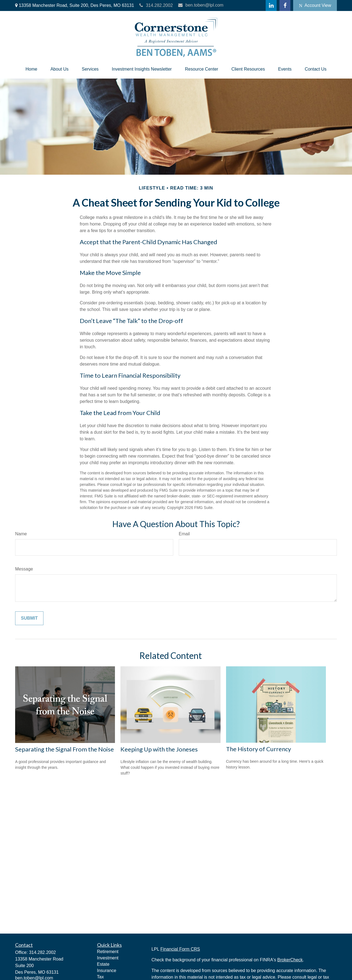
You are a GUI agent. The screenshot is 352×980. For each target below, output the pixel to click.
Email (184, 534)
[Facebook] (285, 5)
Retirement (108, 952)
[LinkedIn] (271, 5)
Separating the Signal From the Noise (64, 749)
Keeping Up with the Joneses (159, 749)
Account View (315, 5)
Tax (101, 977)
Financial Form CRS (180, 949)
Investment (108, 958)
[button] (31, 69)
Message (24, 569)
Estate (103, 964)
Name (21, 534)
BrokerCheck (290, 960)
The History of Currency (258, 749)
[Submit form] (29, 618)
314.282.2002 (156, 5)
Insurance (107, 971)
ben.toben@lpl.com (201, 5)
